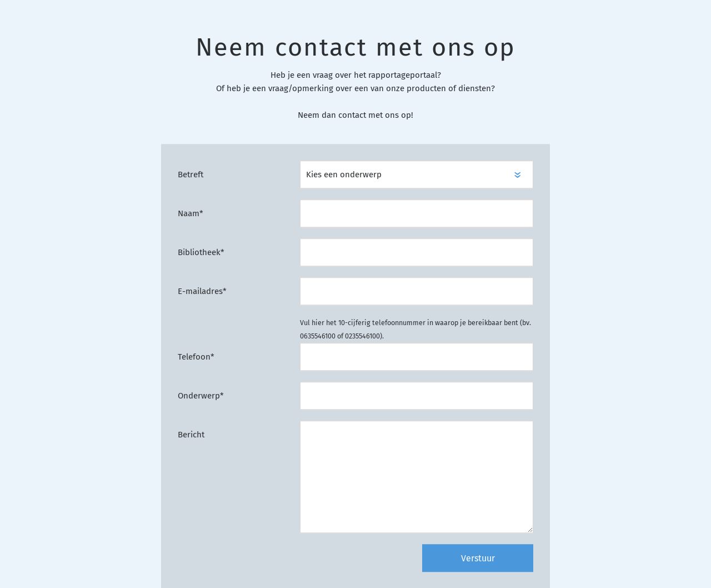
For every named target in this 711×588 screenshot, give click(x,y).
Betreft (191, 175)
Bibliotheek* (201, 253)
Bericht (191, 435)
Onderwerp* (201, 396)
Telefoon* (196, 357)
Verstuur (478, 559)
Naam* (191, 214)
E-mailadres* (202, 292)
